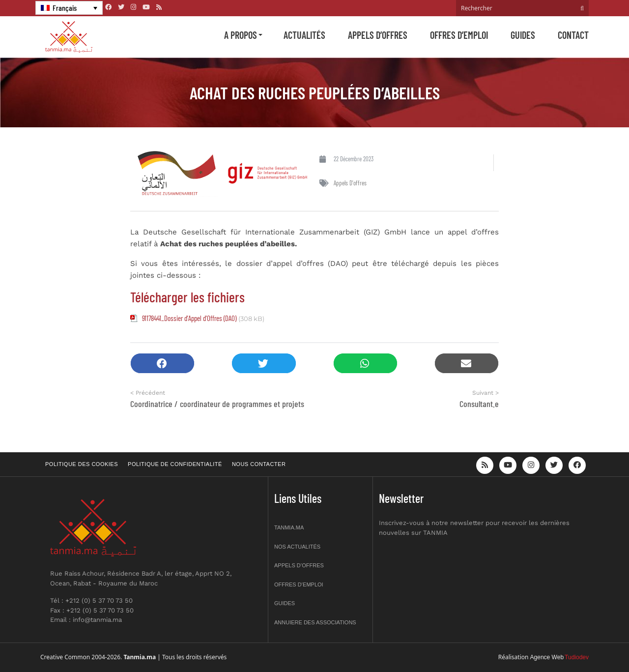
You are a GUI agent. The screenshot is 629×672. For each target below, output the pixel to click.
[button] (162, 364)
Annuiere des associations (315, 622)
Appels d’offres (378, 35)
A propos (241, 35)
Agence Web (547, 657)
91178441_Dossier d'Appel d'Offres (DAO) (189, 318)
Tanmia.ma (289, 527)
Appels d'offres (350, 183)
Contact (573, 35)
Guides (523, 35)
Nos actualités (297, 547)
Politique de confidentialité (175, 464)
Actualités (304, 35)
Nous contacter (259, 464)
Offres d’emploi (459, 35)
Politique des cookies (82, 464)
